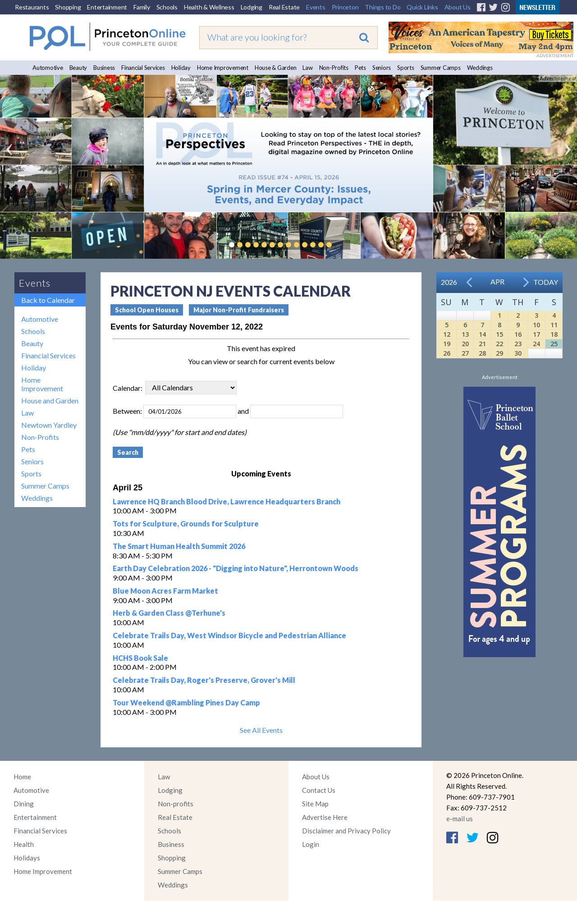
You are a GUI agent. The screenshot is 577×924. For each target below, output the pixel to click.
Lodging (252, 7)
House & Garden (276, 68)
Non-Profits (334, 68)
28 (482, 353)
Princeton (345, 7)
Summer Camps (441, 68)
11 (554, 325)
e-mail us (460, 819)
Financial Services (143, 68)
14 (482, 334)
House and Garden (50, 400)
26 (447, 353)
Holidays (27, 858)
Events (316, 7)
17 (536, 334)
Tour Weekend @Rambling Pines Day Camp (186, 702)
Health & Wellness (209, 7)
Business (104, 68)
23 (518, 344)
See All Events (261, 730)
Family (142, 7)
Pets (360, 68)
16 (518, 334)
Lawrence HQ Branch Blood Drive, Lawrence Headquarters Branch (227, 501)
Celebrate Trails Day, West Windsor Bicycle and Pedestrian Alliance (229, 635)
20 (465, 344)
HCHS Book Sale (140, 658)
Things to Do (382, 7)
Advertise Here (325, 817)
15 (499, 334)
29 (499, 353)
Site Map (315, 804)
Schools (167, 7)
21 (482, 344)
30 (518, 353)
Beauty (78, 68)
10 (536, 325)
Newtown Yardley (49, 425)
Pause (343, 245)
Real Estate (284, 7)
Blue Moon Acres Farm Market (165, 591)
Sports (406, 68)
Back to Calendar (48, 300)
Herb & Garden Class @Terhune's (169, 613)
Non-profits (176, 804)
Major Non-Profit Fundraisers (239, 310)
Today (546, 282)
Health (24, 844)
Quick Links (422, 7)
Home (22, 777)
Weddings (480, 68)
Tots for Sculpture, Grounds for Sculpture (186, 524)
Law (307, 68)
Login (311, 844)
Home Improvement (223, 68)
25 (554, 344)
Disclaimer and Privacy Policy (346, 831)
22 (499, 344)
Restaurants (32, 7)
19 (447, 344)
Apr (497, 281)
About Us (458, 7)
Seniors (382, 68)
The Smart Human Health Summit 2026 (179, 546)
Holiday (181, 68)
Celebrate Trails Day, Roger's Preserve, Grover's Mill (204, 680)
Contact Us (319, 790)
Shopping (68, 7)
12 (447, 334)
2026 (449, 282)
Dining (24, 804)
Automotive (48, 68)
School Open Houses (147, 310)
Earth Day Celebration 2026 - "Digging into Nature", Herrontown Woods (236, 568)
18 (554, 334)
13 (465, 334)
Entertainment (107, 7)
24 (536, 344)
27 (465, 353)
